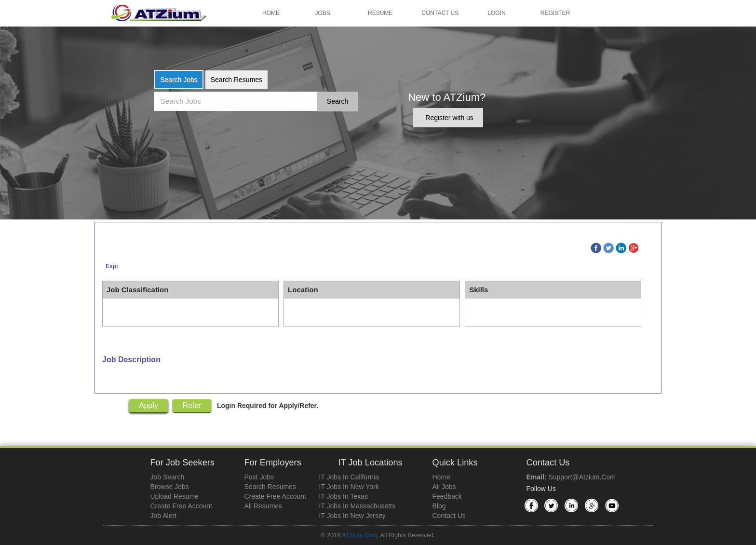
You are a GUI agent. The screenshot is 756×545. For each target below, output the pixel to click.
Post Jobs (259, 477)
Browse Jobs (170, 487)
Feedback (447, 496)
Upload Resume (175, 496)
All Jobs (444, 487)
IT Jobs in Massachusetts (357, 506)
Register (555, 13)
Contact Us (440, 13)
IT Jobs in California (349, 477)
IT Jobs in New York (349, 487)
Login (496, 13)
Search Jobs (179, 80)
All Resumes (263, 506)
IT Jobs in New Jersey (352, 516)
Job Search (168, 477)
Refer (192, 405)
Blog (439, 506)
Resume (380, 13)
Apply (148, 405)
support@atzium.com (582, 477)
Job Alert (163, 516)
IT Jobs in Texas (344, 496)
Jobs (323, 13)
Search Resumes (236, 80)
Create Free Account (181, 506)
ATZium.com (359, 535)
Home (271, 13)
